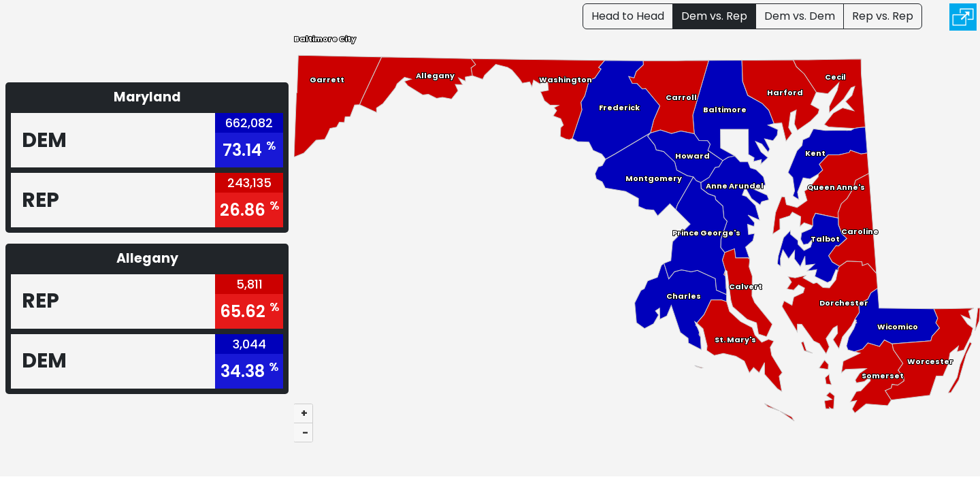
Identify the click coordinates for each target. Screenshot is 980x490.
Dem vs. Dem (800, 16)
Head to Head (628, 16)
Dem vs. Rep (714, 16)
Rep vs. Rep (883, 16)
